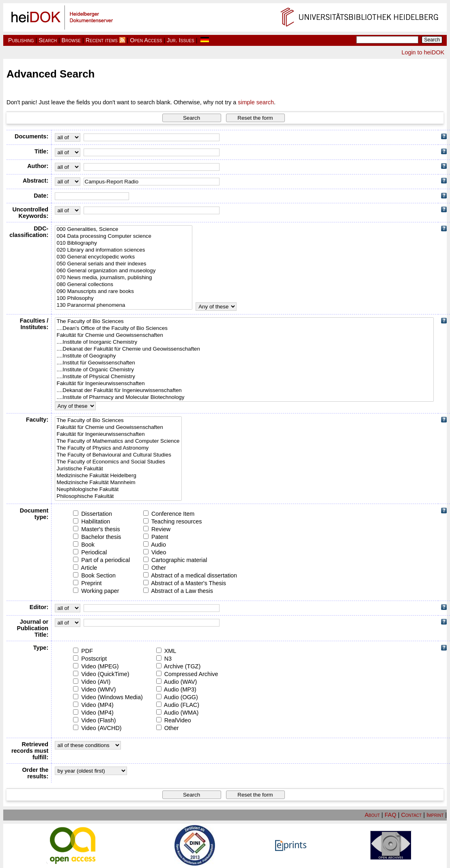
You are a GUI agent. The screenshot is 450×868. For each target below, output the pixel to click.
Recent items (102, 40)
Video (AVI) (92, 682)
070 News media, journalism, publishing (124, 278)
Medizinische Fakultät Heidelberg (118, 476)
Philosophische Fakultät (118, 496)
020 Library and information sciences (124, 250)
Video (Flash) (94, 720)
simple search (256, 102)
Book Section (94, 575)
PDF (83, 651)
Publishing (21, 40)
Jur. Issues (181, 40)
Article (85, 568)
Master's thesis (97, 529)
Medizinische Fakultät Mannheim (118, 483)
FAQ (391, 815)
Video (155, 552)
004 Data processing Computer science (124, 236)
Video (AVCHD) (97, 728)
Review (157, 529)
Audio (155, 545)
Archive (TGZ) (179, 666)
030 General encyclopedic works (124, 257)
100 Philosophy (124, 298)
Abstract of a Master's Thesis (185, 583)
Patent (156, 537)
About (372, 815)
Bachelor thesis (97, 537)
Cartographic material (175, 560)
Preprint (87, 583)
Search (48, 40)
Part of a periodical (101, 560)
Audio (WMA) (178, 713)
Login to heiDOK (423, 52)
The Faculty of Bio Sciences (244, 322)
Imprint (435, 815)
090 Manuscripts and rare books (124, 292)
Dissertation (93, 514)
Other (155, 568)
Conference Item (169, 514)
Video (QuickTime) (101, 674)
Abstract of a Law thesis (178, 591)
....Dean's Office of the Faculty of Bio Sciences (244, 328)
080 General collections (124, 285)
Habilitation (92, 521)
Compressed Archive (187, 674)
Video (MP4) (93, 705)
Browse (71, 40)
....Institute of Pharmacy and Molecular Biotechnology (244, 397)
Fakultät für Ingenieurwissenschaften (244, 384)
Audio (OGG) (177, 697)
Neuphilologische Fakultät (118, 490)
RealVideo (174, 720)
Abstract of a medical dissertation (190, 575)
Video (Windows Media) (108, 697)
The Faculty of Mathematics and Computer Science (118, 441)
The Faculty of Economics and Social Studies (118, 462)
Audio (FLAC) (178, 705)
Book (84, 545)
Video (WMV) (94, 689)
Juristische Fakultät (118, 469)
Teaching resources (173, 521)
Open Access (146, 40)
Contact (411, 815)
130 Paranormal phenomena (124, 305)
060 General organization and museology (124, 271)
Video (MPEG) (96, 666)
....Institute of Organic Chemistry (244, 370)
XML (166, 651)
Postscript (90, 659)
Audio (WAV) (177, 682)
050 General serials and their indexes (124, 264)
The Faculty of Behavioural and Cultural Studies (118, 455)
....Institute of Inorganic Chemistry (244, 342)
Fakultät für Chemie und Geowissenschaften (244, 335)
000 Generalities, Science (124, 229)
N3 (164, 659)
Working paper (96, 591)
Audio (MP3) (176, 689)
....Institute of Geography (244, 356)
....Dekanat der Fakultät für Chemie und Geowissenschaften (244, 349)
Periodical (90, 552)
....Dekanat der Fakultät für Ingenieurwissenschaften (244, 391)
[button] (192, 118)
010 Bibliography (124, 243)
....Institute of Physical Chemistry (244, 377)
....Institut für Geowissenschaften (244, 363)
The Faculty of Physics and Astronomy (118, 448)
